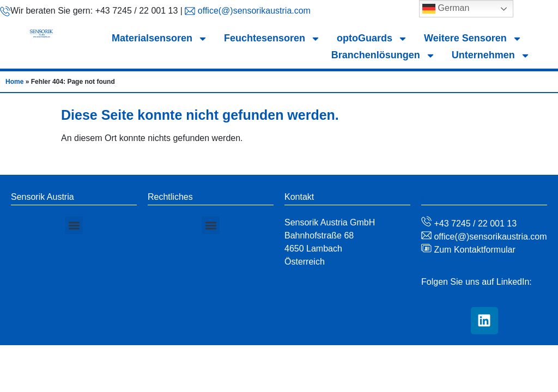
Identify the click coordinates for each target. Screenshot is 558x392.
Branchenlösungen (383, 55)
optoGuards (372, 38)
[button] (74, 225)
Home (14, 82)
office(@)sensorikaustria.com (253, 11)
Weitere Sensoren (473, 38)
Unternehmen (491, 55)
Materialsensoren (160, 38)
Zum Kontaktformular (474, 250)
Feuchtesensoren (272, 38)
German (446, 9)
